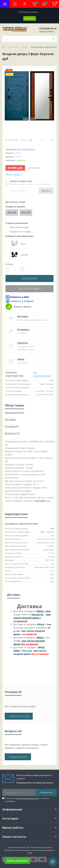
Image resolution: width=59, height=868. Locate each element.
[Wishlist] (42, 140)
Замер (21, 359)
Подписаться (46, 792)
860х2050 (12, 212)
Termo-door (28, 149)
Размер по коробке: (15, 207)
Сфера (25, 47)
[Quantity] (15, 269)
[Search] (53, 39)
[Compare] (52, 140)
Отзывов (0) (12, 426)
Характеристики (14, 413)
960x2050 (26, 212)
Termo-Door (13, 47)
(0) (31, 140)
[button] (25, 4)
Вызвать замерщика (17, 861)
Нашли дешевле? (14, 174)
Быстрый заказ (30, 289)
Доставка (23, 316)
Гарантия (22, 343)
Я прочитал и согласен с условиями (28, 800)
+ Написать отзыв (19, 716)
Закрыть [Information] (30, 18)
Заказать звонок (47, 31)
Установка (23, 329)
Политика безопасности (27, 798)
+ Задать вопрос (18, 757)
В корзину (30, 278)
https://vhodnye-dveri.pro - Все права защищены (29, 847)
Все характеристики (42, 374)
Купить (46, 191)
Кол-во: (9, 264)
